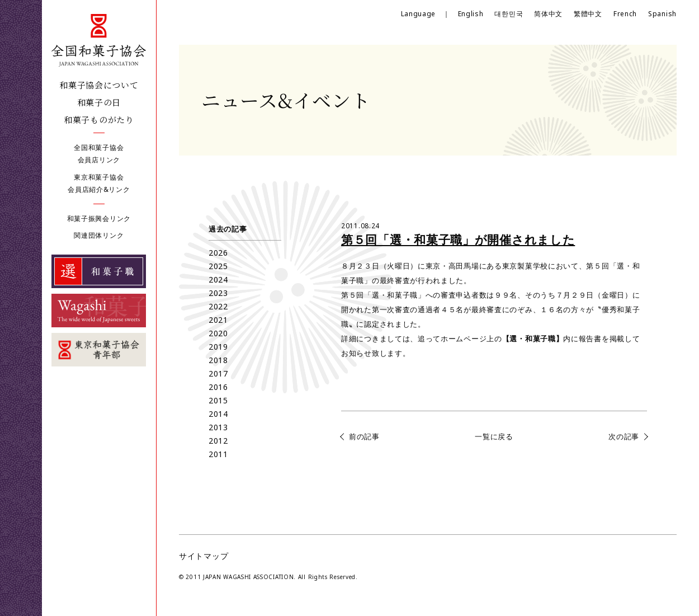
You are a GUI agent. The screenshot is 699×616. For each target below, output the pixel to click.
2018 (218, 360)
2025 (218, 266)
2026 (218, 253)
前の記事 (364, 436)
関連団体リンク (99, 235)
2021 (218, 320)
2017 (218, 373)
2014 (218, 414)
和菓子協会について (99, 85)
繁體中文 (588, 14)
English (471, 14)
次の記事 (624, 436)
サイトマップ (204, 556)
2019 (218, 347)
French (625, 14)
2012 (218, 441)
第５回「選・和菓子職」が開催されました (458, 239)
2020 (218, 333)
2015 (218, 400)
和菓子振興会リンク (99, 218)
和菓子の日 (99, 102)
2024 (218, 279)
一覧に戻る (494, 436)
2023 (218, 293)
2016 (218, 387)
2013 (218, 427)
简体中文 (548, 14)
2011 (218, 454)
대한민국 (509, 14)
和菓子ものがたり (99, 119)
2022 (218, 306)
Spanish (662, 14)
